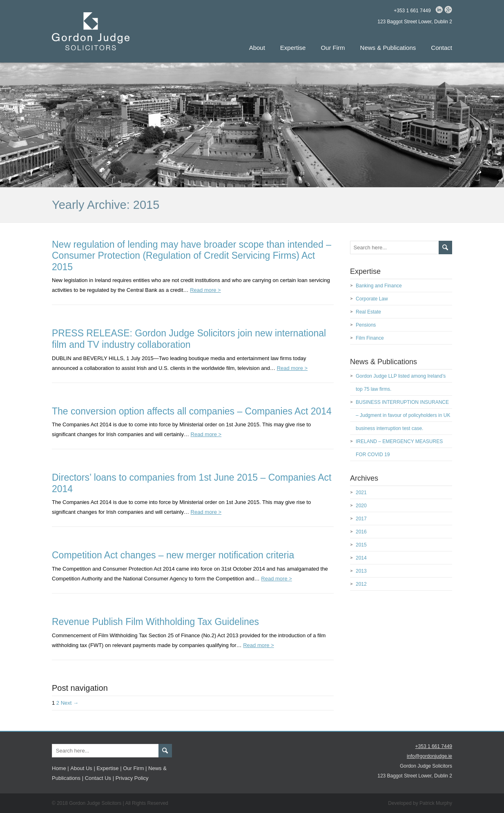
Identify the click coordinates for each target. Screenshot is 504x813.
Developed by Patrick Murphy (420, 803)
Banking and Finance (379, 286)
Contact (442, 48)
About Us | (83, 768)
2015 (361, 545)
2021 (361, 493)
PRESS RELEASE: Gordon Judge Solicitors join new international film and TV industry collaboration (189, 339)
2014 (361, 558)
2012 (361, 584)
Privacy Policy (132, 778)
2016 (361, 532)
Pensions (366, 325)
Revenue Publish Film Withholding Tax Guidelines (155, 622)
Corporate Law (372, 299)
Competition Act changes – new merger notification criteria (173, 555)
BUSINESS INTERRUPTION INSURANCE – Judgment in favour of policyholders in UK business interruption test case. (403, 415)
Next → (70, 703)
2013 (361, 571)
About (257, 48)
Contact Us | (99, 778)
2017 (361, 519)
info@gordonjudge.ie (429, 756)
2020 (361, 506)
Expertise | (109, 768)
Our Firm (333, 48)
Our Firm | (135, 768)
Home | (60, 768)
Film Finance (370, 338)
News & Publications (388, 48)
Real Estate (368, 312)
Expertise (293, 48)
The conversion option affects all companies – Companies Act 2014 (192, 411)
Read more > (205, 290)
